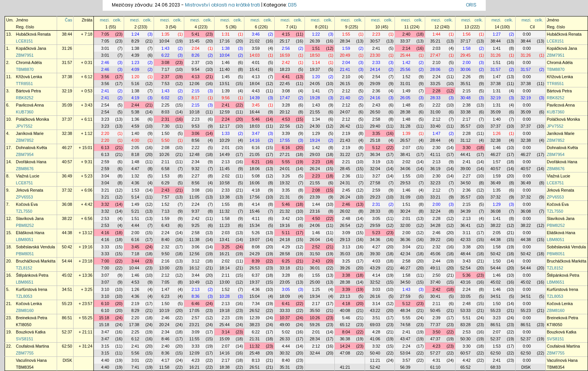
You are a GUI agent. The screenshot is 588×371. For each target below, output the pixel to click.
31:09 (405, 197)
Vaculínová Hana (31, 360)
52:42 (375, 367)
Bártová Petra (29, 91)
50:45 (435, 310)
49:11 (435, 268)
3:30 (467, 148)
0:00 (527, 34)
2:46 (105, 62)
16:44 (255, 112)
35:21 (435, 41)
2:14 (406, 48)
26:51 (255, 367)
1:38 (135, 48)
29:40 (375, 126)
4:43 (256, 91)
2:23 (376, 34)
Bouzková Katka (31, 332)
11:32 (225, 211)
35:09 (67, 105)
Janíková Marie (30, 133)
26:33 (285, 339)
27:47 (435, 55)
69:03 (375, 325)
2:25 (165, 105)
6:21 (256, 162)
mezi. (105, 20)
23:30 (375, 55)
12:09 (194, 353)
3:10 (105, 289)
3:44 (135, 261)
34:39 (466, 211)
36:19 (435, 169)
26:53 (255, 268)
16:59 (285, 55)
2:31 (165, 119)
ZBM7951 (25, 55)
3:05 (376, 218)
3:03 (376, 289)
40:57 (67, 162)
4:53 (286, 119)
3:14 (376, 304)
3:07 (105, 275)
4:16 (105, 233)
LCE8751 (25, 183)
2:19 (346, 133)
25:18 (375, 140)
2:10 (436, 62)
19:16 (285, 225)
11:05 (194, 197)
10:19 (164, 310)
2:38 (467, 105)
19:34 (315, 296)
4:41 (286, 77)
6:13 (105, 148)
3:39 (286, 133)
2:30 (436, 148)
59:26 (315, 325)
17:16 (225, 41)
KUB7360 (25, 112)
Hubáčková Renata (34, 34)
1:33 (226, 133)
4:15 (286, 34)
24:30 (315, 126)
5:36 (467, 275)
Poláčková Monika (33, 119)
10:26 (164, 154)
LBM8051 (25, 240)
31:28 (405, 126)
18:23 (285, 69)
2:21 (346, 162)
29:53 (405, 183)
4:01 (256, 62)
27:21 (285, 154)
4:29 (286, 247)
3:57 (406, 360)
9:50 (165, 254)
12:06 (194, 84)
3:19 (376, 162)
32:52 (375, 282)
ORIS (471, 5)
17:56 (255, 197)
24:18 (285, 240)
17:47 (285, 98)
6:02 (165, 98)
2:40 (406, 34)
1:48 (406, 105)
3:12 (196, 261)
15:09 (225, 339)
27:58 (375, 183)
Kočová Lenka (29, 304)
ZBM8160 (25, 310)
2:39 (436, 318)
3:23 (105, 119)
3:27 (376, 176)
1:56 (467, 34)
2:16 (165, 261)
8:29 (135, 41)
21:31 (285, 197)
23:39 (315, 197)
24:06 (315, 225)
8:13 (256, 360)
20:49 (345, 55)
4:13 (196, 77)
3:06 (196, 133)
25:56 (405, 69)
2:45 (346, 190)
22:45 (285, 84)
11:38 (194, 240)
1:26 (497, 133)
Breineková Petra (32, 318)
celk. (117, 20)
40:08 (345, 310)
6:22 (165, 55)
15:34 (255, 225)
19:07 (255, 240)
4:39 (135, 55)
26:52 (255, 310)
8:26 (196, 55)
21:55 (315, 112)
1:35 (165, 34)
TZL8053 (24, 296)
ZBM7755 (25, 353)
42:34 (405, 254)
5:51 (467, 318)
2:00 (467, 62)
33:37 (405, 41)
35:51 (466, 84)
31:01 (405, 84)
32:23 (435, 183)
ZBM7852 (25, 140)
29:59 (375, 225)
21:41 (345, 69)
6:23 (165, 296)
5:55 (286, 162)
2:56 (286, 48)
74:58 (405, 325)
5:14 (135, 197)
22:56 (285, 126)
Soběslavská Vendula (36, 247)
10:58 (225, 183)
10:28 (225, 296)
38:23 (255, 325)
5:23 (376, 233)
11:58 (164, 367)
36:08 (67, 204)
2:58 (376, 119)
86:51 (67, 318)
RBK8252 (25, 98)
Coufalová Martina (33, 346)
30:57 (375, 41)
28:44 (435, 140)
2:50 (436, 275)
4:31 (436, 360)
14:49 (225, 154)
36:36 (405, 240)
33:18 (285, 268)
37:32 (67, 190)
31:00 (435, 112)
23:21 (194, 325)
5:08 (256, 176)
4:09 (135, 69)
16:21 (225, 254)
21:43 (345, 140)
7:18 (135, 254)
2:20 (105, 133)
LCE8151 (25, 41)
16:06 (255, 183)
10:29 (225, 140)
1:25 (316, 289)
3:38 (467, 247)
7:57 (165, 197)
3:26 (286, 176)
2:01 (226, 148)
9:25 (196, 225)
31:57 (67, 62)
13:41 (225, 240)
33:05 (466, 296)
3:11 (467, 233)
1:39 (226, 91)
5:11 (286, 233)
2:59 (105, 162)
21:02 (255, 41)
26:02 (345, 211)
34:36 (375, 240)
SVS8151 (25, 339)
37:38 (67, 77)
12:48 (194, 154)
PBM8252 (25, 225)
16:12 (194, 268)
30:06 (466, 69)
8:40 (165, 240)
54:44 (67, 261)
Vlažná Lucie (28, 176)
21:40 (345, 98)
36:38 (345, 339)
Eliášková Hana (30, 233)
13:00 (164, 268)
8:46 (165, 339)
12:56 (194, 254)
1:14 (316, 62)
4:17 (165, 360)
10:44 (134, 268)
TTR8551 (25, 84)
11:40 (225, 69)
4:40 (105, 360)
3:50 (436, 332)
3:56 (105, 77)
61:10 (435, 367)
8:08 (256, 247)
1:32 (135, 176)
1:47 (497, 77)
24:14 (375, 69)
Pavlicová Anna (30, 105)
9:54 (196, 69)
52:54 (466, 268)
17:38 (134, 325)
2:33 (376, 62)
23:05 (285, 282)
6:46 (196, 304)
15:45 (194, 41)
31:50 (315, 254)
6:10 (105, 304)
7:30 (165, 126)
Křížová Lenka (29, 77)
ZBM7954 (25, 154)
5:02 (286, 332)
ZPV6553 (25, 197)
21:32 (285, 211)
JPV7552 (24, 126)
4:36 (135, 183)
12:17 (225, 126)
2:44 (135, 105)
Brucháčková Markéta (36, 261)
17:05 (194, 310)
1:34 (316, 119)
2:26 (467, 77)
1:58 (467, 48)
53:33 (466, 310)
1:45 (226, 77)
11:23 (225, 225)
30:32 (285, 353)
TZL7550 (24, 211)
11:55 (194, 339)
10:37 (285, 318)
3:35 (376, 133)
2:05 (135, 148)
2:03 (436, 48)
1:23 (135, 62)
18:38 (225, 367)
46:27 (67, 148)
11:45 (225, 169)
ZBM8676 (25, 169)
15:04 (255, 296)
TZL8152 (24, 268)
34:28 (435, 225)
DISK (67, 360)
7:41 (135, 367)
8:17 (196, 98)
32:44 (315, 353)
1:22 (316, 34)
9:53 (196, 126)
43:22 (375, 310)
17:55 (285, 140)
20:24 (164, 325)
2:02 (406, 162)
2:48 (346, 218)
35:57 (466, 126)
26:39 (315, 41)
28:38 (405, 112)
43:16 (466, 282)
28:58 (285, 254)
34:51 (67, 289)
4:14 (256, 204)
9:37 (196, 211)
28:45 (345, 169)
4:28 (376, 332)
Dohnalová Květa (32, 148)
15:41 (255, 69)
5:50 (165, 140)
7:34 (256, 304)
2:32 (165, 247)
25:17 (285, 41)
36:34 (375, 154)
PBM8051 (25, 254)
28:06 (435, 69)
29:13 (345, 240)
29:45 (466, 55)
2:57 (196, 318)
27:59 (405, 296)
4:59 (135, 126)
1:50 (165, 133)
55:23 (67, 304)
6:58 (165, 169)
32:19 (67, 91)
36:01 (315, 268)
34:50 (466, 183)
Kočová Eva (27, 204)
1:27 (497, 34)
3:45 (256, 105)
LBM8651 (25, 282)
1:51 (316, 48)
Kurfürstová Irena (32, 289)
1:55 (346, 34)
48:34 (405, 310)
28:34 (345, 41)
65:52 (466, 367)
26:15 (345, 84)
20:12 (285, 112)
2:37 (196, 62)
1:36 (135, 119)
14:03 (255, 55)
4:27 (376, 247)
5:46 (256, 119)
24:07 (345, 112)
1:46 (226, 62)
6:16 (256, 148)
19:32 (285, 183)
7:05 (105, 34)
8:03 (165, 112)
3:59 (256, 48)
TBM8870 (25, 69)
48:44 (466, 254)
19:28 (315, 98)
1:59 (346, 48)
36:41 (466, 225)
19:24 (315, 140)
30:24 (405, 211)
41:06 (375, 339)
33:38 (466, 112)
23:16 (315, 211)
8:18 (135, 154)
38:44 (67, 34)
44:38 (67, 233)
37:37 (67, 119)
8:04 (346, 332)
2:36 (376, 91)
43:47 (405, 339)
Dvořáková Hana (31, 162)
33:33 (285, 310)
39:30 (375, 254)
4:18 (256, 190)
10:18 (194, 112)
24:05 (315, 84)
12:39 (255, 318)
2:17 (467, 119)
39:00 (466, 169)
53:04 (405, 353)
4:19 (135, 98)
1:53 (165, 176)
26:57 (405, 140)
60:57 (466, 353)
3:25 (226, 247)
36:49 (67, 176)
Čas (68, 20)
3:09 (346, 233)
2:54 (376, 77)
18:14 (225, 268)
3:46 (256, 34)
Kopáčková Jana (31, 48)
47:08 (345, 353)
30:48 (466, 98)
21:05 (255, 154)
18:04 (255, 84)
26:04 (315, 240)
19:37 (315, 69)
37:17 (466, 41)
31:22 (345, 154)
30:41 (435, 296)
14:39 (255, 98)
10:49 (194, 282)
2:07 (406, 148)
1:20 (135, 77)
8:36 (196, 296)
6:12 (135, 339)
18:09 (285, 296)
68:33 (495, 367)
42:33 (466, 240)
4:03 (376, 261)
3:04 (105, 176)
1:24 (135, 34)
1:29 (316, 133)
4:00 (135, 140)
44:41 (466, 154)
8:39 (256, 261)
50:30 (466, 339)
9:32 (196, 169)
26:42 (345, 126)
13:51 (225, 84)
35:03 (345, 254)
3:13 (346, 247)
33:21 (435, 197)
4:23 (436, 346)
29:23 (375, 197)
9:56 (226, 98)
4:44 (135, 225)
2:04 (196, 48)
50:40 (375, 353)
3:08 (165, 62)
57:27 (435, 353)
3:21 (105, 190)
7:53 (165, 84)
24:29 (255, 254)
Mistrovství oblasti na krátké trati (223, 5)
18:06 (255, 169)
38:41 (405, 154)
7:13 (165, 211)
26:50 (375, 112)
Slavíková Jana (30, 218)
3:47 (256, 133)
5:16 (135, 84)
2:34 (196, 162)
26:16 (375, 296)
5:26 (256, 233)
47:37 (435, 339)
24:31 (345, 183)
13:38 (225, 197)
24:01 (285, 169)
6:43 (165, 225)
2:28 (436, 91)
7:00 (105, 261)
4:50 (316, 218)
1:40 (497, 119)
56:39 (405, 367)
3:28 (286, 105)
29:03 (315, 154)
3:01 (105, 48)
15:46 (255, 211)
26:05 (405, 98)
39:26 (345, 268)
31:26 (67, 48)
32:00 (405, 225)
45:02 (67, 275)
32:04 (375, 169)
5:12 (376, 148)
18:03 (255, 126)
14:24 (345, 346)
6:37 (256, 275)
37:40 (435, 282)
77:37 (435, 325)
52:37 (67, 332)
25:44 (405, 55)
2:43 (376, 105)
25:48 (255, 353)
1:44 (436, 34)
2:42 (286, 62)
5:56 (135, 353)
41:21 (345, 367)
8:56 (196, 140)
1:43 (165, 48)
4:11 (256, 218)
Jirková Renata (30, 190)
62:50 (67, 346)
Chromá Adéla (29, 62)
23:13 (345, 296)
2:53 (105, 218)
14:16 (255, 140)
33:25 (435, 84)
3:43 (467, 261)
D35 (292, 5)
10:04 (164, 41)
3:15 (105, 346)
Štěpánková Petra (32, 275)
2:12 (346, 91)
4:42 (467, 360)
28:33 (435, 98)
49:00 (285, 325)
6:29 (165, 183)
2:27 (196, 176)
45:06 (435, 254)
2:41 (376, 48)
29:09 (375, 84)
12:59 (225, 112)
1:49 (406, 91)
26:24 (315, 169)
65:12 (345, 325)
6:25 (286, 261)
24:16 (375, 98)
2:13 (226, 162)
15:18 (104, 318)
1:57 (497, 162)
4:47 (135, 169)
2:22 (436, 105)
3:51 (376, 318)
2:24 (436, 77)
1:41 (497, 48)
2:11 (165, 162)
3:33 (105, 247)
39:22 (435, 240)
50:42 (67, 247)
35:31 (285, 367)
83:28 (466, 325)
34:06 (405, 169)
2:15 (196, 91)
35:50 (315, 310)
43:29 (375, 268)
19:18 (225, 310)
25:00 (315, 282)
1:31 (226, 34)
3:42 (286, 218)
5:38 (135, 112)
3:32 (105, 204)
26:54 (345, 225)
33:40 (435, 126)
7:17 (165, 69)
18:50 (315, 55)
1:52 (406, 77)
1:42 (406, 62)
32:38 (67, 133)
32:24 (435, 211)
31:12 (466, 140)
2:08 (165, 148)
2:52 (316, 247)
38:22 (67, 218)
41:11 (435, 154)
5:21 (135, 211)
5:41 (196, 34)
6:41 (286, 304)
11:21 (375, 360)
